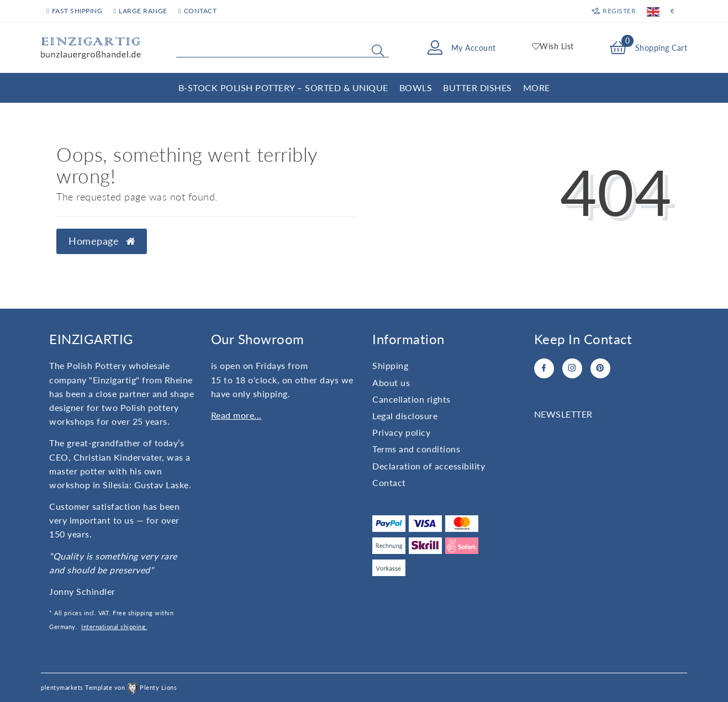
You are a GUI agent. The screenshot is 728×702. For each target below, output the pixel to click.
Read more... (236, 415)
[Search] (378, 50)
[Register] (614, 11)
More (537, 88)
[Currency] (673, 11)
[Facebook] (544, 368)
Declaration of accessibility (429, 466)
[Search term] (283, 48)
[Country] (653, 11)
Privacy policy (401, 432)
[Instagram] (572, 368)
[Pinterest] (600, 368)
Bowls (416, 88)
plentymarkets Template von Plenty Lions (109, 687)
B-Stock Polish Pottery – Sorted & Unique (283, 88)
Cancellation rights (412, 399)
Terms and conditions (416, 449)
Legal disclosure (405, 416)
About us (391, 382)
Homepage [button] (102, 241)
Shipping (390, 365)
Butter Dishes (478, 88)
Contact (197, 11)
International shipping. (114, 627)
